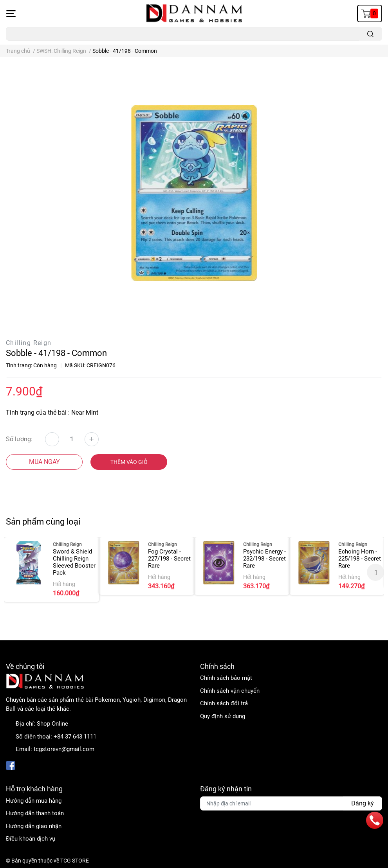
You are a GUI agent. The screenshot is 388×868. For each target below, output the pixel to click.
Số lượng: (19, 439)
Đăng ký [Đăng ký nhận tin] (363, 803)
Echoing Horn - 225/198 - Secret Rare (360, 559)
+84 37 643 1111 (75, 737)
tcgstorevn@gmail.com (64, 749)
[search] (371, 34)
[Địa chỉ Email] (291, 803)
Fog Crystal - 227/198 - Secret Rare (169, 559)
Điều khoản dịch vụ (31, 839)
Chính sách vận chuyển (230, 691)
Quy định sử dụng (223, 716)
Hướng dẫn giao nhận (34, 826)
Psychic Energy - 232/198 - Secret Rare (264, 559)
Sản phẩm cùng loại (43, 521)
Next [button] (375, 572)
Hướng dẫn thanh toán (35, 813)
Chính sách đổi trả (224, 703)
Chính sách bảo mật (226, 678)
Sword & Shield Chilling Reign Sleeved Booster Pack (74, 562)
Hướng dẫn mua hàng (34, 801)
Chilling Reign (29, 343)
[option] (51, 570)
